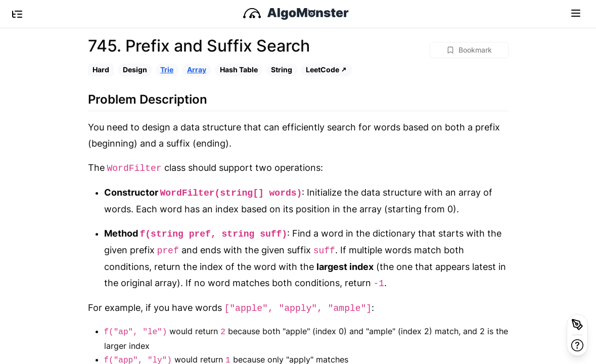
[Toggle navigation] (576, 13)
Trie (167, 70)
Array (197, 70)
